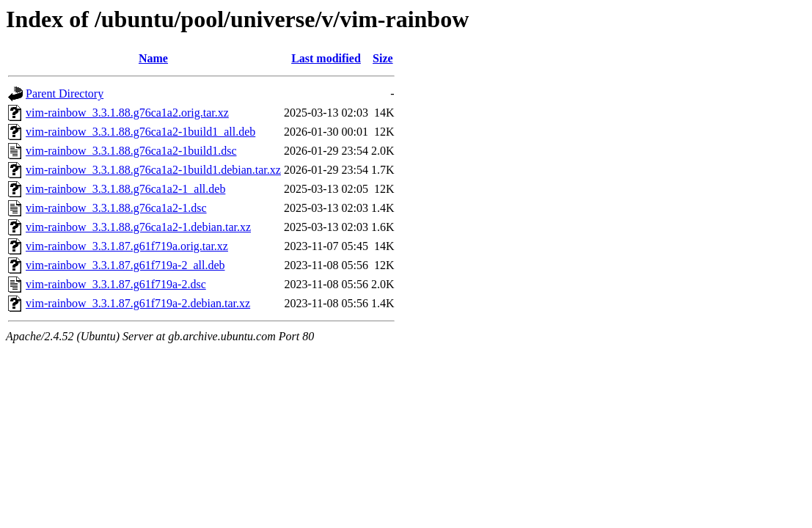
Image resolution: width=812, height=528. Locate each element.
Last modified (326, 58)
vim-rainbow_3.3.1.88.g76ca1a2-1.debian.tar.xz (138, 227)
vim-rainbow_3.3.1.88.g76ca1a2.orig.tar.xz (127, 113)
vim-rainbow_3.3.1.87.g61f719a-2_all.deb (125, 265)
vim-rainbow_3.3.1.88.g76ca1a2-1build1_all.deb (140, 132)
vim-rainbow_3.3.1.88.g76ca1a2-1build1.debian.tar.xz (153, 170)
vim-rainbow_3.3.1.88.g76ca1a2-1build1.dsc (131, 151)
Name (153, 58)
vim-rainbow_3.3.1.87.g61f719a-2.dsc (116, 284)
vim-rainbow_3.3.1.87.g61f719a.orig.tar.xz (127, 246)
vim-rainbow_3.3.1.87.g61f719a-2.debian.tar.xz (138, 303)
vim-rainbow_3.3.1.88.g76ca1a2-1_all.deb (125, 189)
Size (383, 58)
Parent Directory (65, 93)
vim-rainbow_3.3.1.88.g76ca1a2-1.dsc (116, 208)
